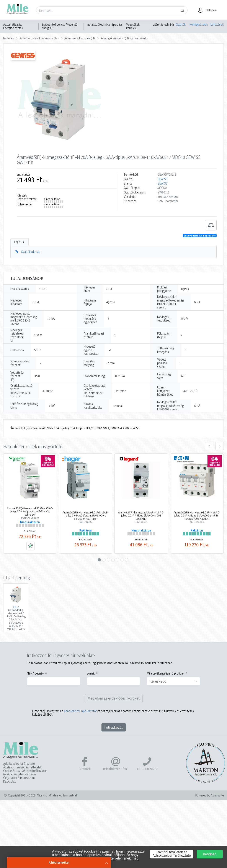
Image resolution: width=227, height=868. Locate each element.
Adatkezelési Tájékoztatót (80, 711)
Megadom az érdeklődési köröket (114, 698)
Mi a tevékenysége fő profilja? (166, 673)
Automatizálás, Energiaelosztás (13, 26)
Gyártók (181, 24)
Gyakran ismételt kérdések (20, 774)
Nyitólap (8, 38)
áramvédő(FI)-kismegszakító (200, 236)
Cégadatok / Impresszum (19, 778)
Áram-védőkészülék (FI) (80, 38)
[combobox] (174, 681)
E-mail (91, 673)
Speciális (117, 25)
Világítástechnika (163, 25)
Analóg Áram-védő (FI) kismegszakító (124, 38)
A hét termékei (59, 862)
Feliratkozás (114, 727)
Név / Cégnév (35, 673)
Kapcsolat (9, 781)
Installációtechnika (98, 25)
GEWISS (162, 179)
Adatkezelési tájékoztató (19, 764)
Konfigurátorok (198, 24)
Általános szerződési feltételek (23, 767)
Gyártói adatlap (31, 252)
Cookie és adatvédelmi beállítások (25, 771)
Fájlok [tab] (20, 242)
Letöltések (217, 24)
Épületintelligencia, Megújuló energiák (60, 26)
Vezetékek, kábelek (133, 26)
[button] (208, 10)
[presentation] (209, 446)
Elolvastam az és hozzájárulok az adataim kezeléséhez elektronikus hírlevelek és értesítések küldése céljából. (113, 713)
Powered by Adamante (210, 795)
